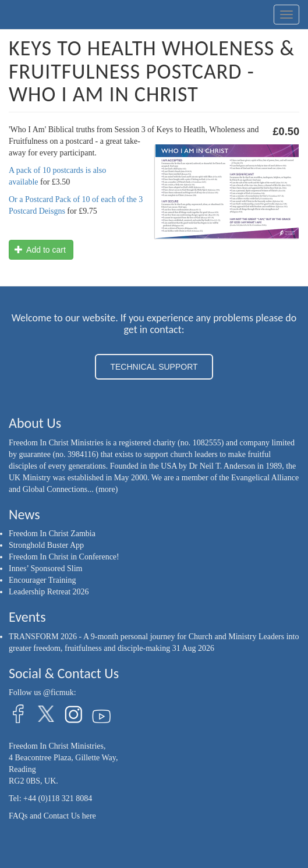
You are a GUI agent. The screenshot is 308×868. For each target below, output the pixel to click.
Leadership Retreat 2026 (49, 592)
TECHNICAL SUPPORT (154, 367)
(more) (107, 489)
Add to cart (40, 250)
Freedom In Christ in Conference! (64, 557)
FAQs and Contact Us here (52, 816)
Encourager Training (42, 580)
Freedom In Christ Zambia (52, 534)
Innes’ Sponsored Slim (46, 568)
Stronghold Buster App (46, 545)
